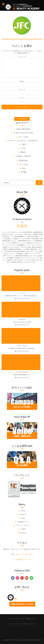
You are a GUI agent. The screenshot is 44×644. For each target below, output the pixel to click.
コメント (22, 57)
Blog (23, 518)
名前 (22, 81)
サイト (22, 98)
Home (23, 511)
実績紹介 (23, 152)
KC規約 (23, 529)
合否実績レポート (23, 522)
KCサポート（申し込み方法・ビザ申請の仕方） (24, 141)
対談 (24, 168)
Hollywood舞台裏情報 (23, 129)
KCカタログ (23, 533)
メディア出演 (24, 165)
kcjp (17, 299)
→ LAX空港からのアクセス (22, 559)
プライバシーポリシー (23, 525)
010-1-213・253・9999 (24, 554)
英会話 (24, 144)
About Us (23, 514)
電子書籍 (24, 172)
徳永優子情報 (23, 160)
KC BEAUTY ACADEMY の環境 (23, 133)
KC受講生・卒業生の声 (24, 156)
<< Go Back (22, 119)
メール (22, 89)
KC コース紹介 (24, 137)
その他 (23, 148)
